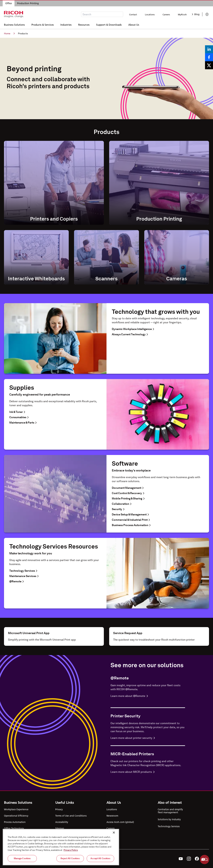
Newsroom (112, 816)
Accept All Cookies (100, 858)
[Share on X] (209, 65)
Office (9, 3)
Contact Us (112, 835)
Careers (166, 14)
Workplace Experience (16, 809)
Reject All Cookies (70, 858)
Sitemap (60, 828)
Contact (133, 14)
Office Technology (14, 828)
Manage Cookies (22, 858)
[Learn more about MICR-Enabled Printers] (148, 772)
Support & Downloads (109, 24)
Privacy (59, 809)
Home (9, 33)
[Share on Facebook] (209, 57)
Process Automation (15, 822)
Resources (84, 24)
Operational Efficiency (16, 816)
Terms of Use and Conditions (71, 816)
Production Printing (28, 3)
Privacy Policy (71, 850)
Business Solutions (14, 24)
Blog (196, 14)
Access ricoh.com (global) (120, 822)
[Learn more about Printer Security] (148, 738)
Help (205, 860)
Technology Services (169, 826)
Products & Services (43, 24)
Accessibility (62, 822)
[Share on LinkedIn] (209, 49)
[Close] (114, 833)
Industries (66, 24)
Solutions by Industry (169, 819)
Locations (150, 14)
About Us (134, 24)
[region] (61, 847)
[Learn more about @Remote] (148, 696)
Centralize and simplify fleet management (170, 811)
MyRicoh (182, 14)
